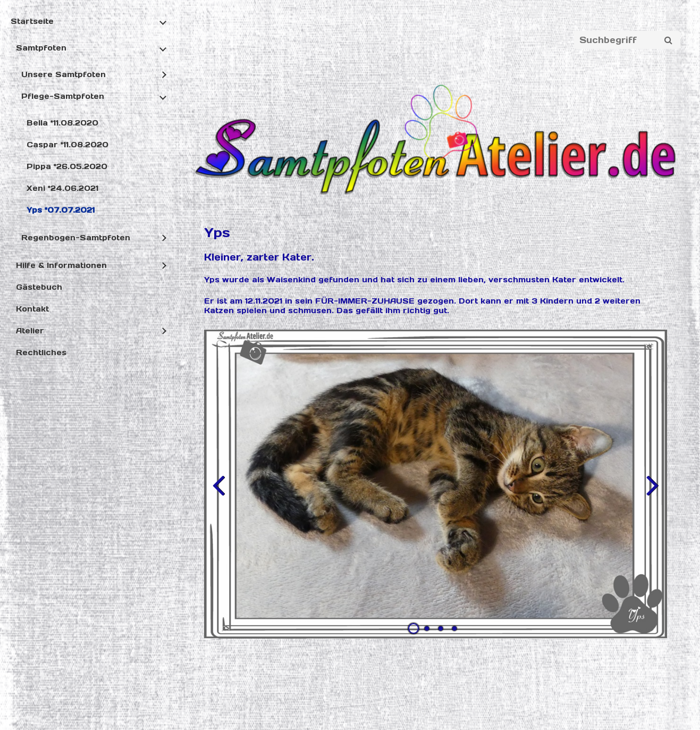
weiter (651, 493)
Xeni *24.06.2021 (62, 188)
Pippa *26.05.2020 (67, 166)
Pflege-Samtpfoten (63, 96)
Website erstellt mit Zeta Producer (418, 704)
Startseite (32, 21)
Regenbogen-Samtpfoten (76, 238)
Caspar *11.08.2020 (68, 145)
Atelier (30, 331)
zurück (220, 493)
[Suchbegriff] (627, 40)
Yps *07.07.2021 (61, 210)
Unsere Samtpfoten (64, 74)
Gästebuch (39, 287)
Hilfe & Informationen (61, 265)
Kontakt (32, 309)
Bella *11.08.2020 (62, 123)
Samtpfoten (41, 48)
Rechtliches (41, 353)
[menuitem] (87, 190)
